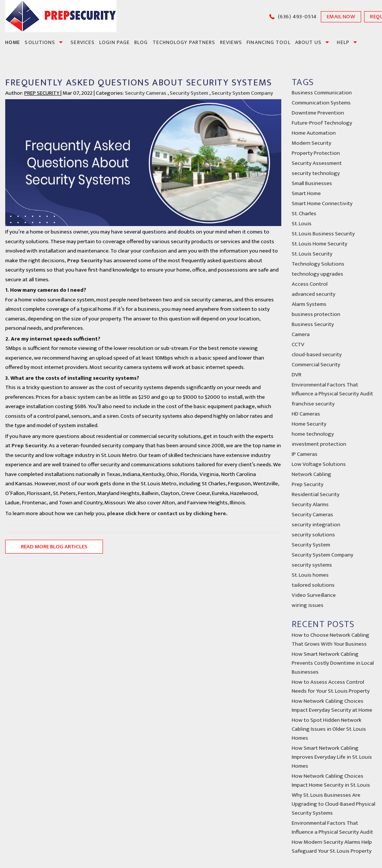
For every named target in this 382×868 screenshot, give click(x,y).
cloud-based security (317, 355)
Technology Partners (184, 42)
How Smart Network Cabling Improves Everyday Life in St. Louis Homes (332, 757)
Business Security (313, 324)
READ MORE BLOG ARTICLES (54, 547)
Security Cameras (146, 93)
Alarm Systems (309, 304)
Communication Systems (321, 103)
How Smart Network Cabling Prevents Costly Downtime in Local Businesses (333, 663)
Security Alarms (310, 504)
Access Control (310, 284)
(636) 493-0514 (297, 17)
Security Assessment (317, 163)
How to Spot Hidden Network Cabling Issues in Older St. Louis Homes (329, 729)
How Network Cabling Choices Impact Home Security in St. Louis (331, 781)
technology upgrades (317, 274)
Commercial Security (316, 365)
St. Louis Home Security (320, 244)
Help (343, 42)
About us (309, 42)
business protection (316, 314)
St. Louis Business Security (323, 234)
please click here (128, 513)
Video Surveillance (314, 595)
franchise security (313, 404)
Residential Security (316, 494)
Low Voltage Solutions (319, 464)
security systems (312, 565)
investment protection (319, 444)
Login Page (115, 42)
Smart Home (306, 193)
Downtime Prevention (318, 113)
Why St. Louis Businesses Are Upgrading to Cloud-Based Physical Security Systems (334, 804)
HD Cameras (306, 414)
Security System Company (242, 93)
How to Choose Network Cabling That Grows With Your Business (331, 640)
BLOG (141, 42)
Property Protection (316, 153)
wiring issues (308, 605)
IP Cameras (305, 454)
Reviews (231, 42)
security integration (316, 525)
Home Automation (314, 133)
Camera (301, 334)
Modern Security (311, 143)
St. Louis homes (310, 575)
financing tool (268, 42)
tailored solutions (313, 585)
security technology (316, 173)
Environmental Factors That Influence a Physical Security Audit (332, 389)
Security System (189, 93)
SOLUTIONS (40, 42)
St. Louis (302, 224)
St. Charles (304, 214)
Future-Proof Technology (322, 123)
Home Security (309, 424)
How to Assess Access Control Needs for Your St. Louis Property (331, 687)
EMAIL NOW (341, 17)
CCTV (298, 344)
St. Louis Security (312, 254)
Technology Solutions (318, 264)
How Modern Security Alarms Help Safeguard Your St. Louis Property (332, 847)
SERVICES (83, 42)
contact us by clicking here (192, 513)
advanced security (314, 294)
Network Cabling (311, 474)
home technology (313, 434)
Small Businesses (312, 183)
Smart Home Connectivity (322, 203)
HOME (13, 42)
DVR (297, 375)
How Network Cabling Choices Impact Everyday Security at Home (332, 706)
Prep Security (85, 261)
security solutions (313, 535)
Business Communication (322, 93)
